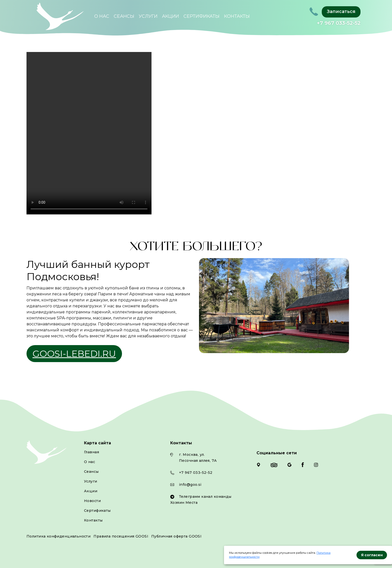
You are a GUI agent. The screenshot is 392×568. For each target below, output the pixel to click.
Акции (170, 16)
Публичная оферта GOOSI (176, 536)
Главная (91, 452)
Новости (92, 501)
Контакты (237, 16)
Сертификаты (201, 16)
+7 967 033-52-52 (339, 23)
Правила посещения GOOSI (121, 536)
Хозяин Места (184, 503)
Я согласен (372, 555)
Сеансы (124, 16)
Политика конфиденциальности (58, 536)
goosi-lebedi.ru (74, 354)
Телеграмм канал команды (205, 497)
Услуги (148, 16)
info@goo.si (190, 485)
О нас (102, 16)
